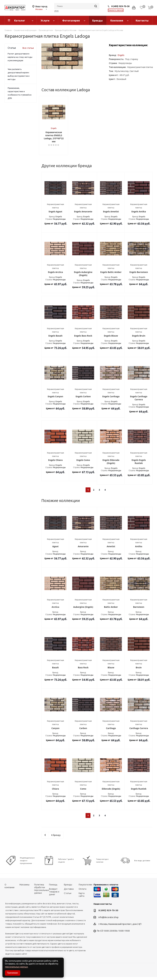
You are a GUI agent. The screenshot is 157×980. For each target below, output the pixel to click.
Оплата (82, 892)
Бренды (98, 20)
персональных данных (16, 967)
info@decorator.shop (108, 920)
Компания (117, 20)
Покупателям (85, 888)
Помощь (53, 888)
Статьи (68, 896)
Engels (121, 55)
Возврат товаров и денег (54, 895)
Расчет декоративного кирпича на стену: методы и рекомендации (20, 57)
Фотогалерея (71, 20)
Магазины (24, 888)
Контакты (142, 20)
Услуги (45, 20)
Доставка (69, 892)
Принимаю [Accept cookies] (13, 973)
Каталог (20, 20)
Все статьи (28, 48)
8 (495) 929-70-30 (120, 6)
